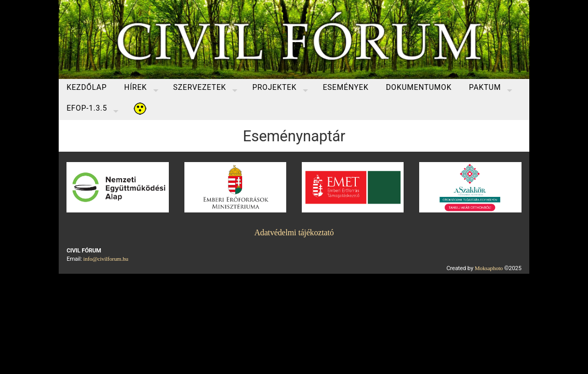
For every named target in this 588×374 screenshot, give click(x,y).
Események (345, 88)
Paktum (485, 88)
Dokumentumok (419, 88)
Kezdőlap (86, 88)
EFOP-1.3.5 (87, 108)
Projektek (275, 88)
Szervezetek (199, 88)
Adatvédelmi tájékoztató (294, 232)
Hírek (136, 88)
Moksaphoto (489, 268)
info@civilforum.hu (106, 259)
